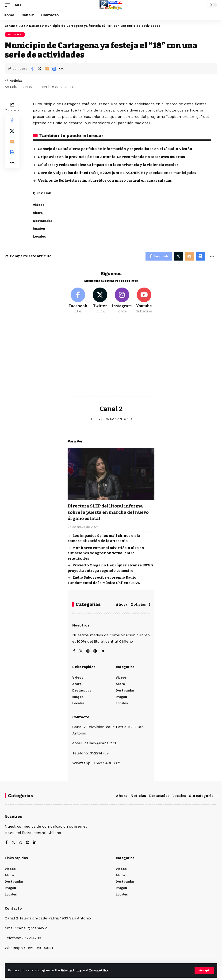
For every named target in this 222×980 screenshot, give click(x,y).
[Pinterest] (96, 653)
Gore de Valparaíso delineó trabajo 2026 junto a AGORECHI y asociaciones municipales (117, 173)
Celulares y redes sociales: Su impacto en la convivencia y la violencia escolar (108, 165)
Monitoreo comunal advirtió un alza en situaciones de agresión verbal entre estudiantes (106, 554)
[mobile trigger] (9, 5)
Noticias (15, 34)
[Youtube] (144, 302)
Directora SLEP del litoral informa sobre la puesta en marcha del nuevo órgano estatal (111, 514)
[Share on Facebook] (32, 69)
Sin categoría (201, 797)
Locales (179, 797)
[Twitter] (100, 302)
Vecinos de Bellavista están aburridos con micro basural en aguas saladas (105, 181)
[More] (61, 69)
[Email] (47, 69)
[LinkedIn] (103, 653)
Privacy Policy (72, 970)
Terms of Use (101, 970)
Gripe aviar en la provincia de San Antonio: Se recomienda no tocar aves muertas (111, 157)
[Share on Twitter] (39, 69)
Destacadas (159, 797)
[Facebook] (78, 302)
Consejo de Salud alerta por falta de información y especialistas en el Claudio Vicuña (115, 149)
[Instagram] (122, 302)
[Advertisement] (111, 360)
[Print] (54, 69)
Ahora (122, 606)
